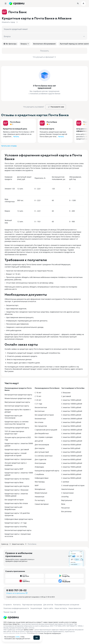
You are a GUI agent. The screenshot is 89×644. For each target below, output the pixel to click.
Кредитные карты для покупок (17, 486)
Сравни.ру (5, 544)
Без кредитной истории (14, 500)
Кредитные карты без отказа (16, 503)
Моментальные (41, 493)
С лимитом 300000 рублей (72, 430)
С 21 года (38, 404)
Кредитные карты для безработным (13, 508)
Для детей (39, 441)
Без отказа (39, 422)
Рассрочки (65, 508)
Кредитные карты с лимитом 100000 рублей (16, 495)
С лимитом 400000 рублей (72, 441)
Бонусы (25, 44)
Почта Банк (15, 122)
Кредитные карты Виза (14, 482)
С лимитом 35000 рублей (71, 433)
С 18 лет (38, 393)
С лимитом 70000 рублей (71, 467)
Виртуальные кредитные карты (17, 402)
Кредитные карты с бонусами (17, 490)
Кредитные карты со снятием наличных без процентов (17, 423)
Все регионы (66, 511)
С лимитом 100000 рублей (72, 404)
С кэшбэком (39, 474)
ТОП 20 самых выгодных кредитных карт (14, 432)
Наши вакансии (75, 608)
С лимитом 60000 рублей (71, 459)
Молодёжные (40, 489)
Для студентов (41, 459)
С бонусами (66, 393)
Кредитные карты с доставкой (17, 449)
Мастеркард (40, 482)
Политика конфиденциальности (16, 608)
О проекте (8, 605)
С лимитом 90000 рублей (71, 478)
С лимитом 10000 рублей (71, 400)
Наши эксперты (61, 608)
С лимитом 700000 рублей (72, 471)
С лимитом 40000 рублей (71, 437)
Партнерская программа (32, 605)
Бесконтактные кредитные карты (18, 530)
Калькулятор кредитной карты (17, 428)
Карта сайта (48, 608)
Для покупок (40, 448)
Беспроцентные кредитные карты (18, 395)
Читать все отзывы (9, 146)
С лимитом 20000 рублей (71, 415)
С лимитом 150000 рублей (72, 411)
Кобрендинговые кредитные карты (19, 519)
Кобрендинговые (42, 478)
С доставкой (66, 396)
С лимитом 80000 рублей (71, 474)
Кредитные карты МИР (14, 469)
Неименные (40, 497)
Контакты (17, 605)
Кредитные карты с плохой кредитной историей (16, 454)
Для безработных (42, 433)
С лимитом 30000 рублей (71, 426)
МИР (37, 485)
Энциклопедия (36, 608)
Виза (63, 504)
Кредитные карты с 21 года (16, 523)
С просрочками (67, 493)
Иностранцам (40, 463)
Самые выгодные (42, 504)
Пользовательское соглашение (67, 605)
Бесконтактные (41, 407)
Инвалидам (39, 467)
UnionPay (65, 497)
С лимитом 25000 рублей (71, 422)
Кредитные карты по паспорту (17, 479)
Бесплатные (40, 411)
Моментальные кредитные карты (18, 398)
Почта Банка (32, 544)
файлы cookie (28, 630)
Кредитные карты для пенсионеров (13, 417)
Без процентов (41, 426)
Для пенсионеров (42, 445)
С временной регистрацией (46, 430)
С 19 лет (38, 396)
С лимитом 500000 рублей (72, 456)
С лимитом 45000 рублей (71, 445)
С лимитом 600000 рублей (72, 463)
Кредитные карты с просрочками (18, 459)
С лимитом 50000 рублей (71, 452)
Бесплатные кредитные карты (17, 406)
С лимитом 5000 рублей (71, 448)
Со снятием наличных (44, 456)
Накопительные (68, 489)
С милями (65, 482)
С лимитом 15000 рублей (71, 407)
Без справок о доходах (44, 437)
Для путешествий (42, 452)
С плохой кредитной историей (73, 485)
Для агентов (48, 605)
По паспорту (40, 500)
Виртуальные (67, 500)
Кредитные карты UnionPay (16, 527)
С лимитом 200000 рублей (72, 419)
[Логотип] (11, 617)
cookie (17, 637)
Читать (16, 136)
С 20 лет (38, 400)
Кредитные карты (18, 544)
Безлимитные (40, 419)
